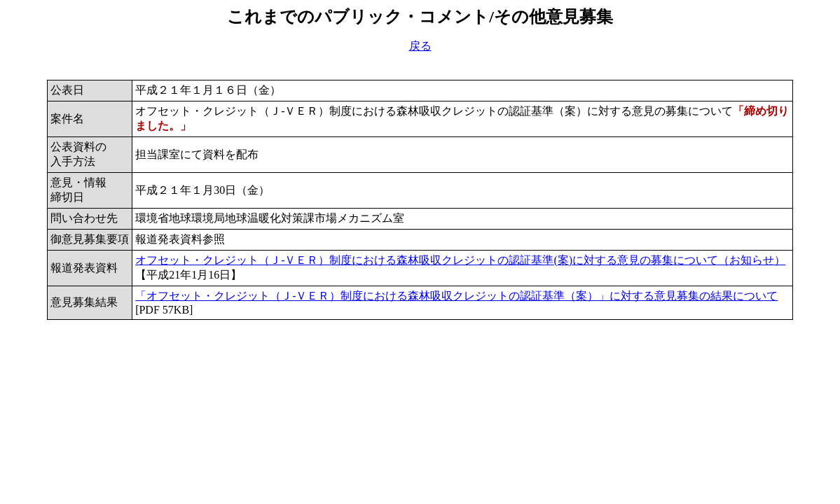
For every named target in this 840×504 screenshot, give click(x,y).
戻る (420, 46)
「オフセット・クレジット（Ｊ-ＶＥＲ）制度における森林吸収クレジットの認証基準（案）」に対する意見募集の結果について (456, 296)
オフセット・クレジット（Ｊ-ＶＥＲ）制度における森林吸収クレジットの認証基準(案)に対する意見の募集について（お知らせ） (460, 260)
